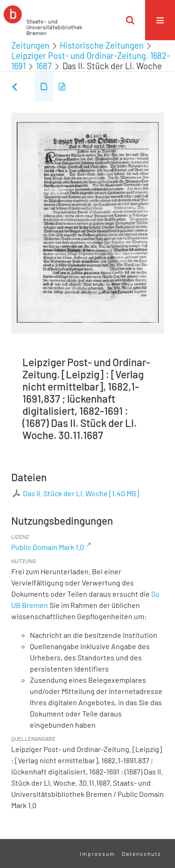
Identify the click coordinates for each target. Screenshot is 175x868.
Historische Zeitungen (102, 45)
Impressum (98, 854)
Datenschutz (141, 854)
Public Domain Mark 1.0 (48, 547)
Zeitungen (30, 45)
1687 (44, 66)
